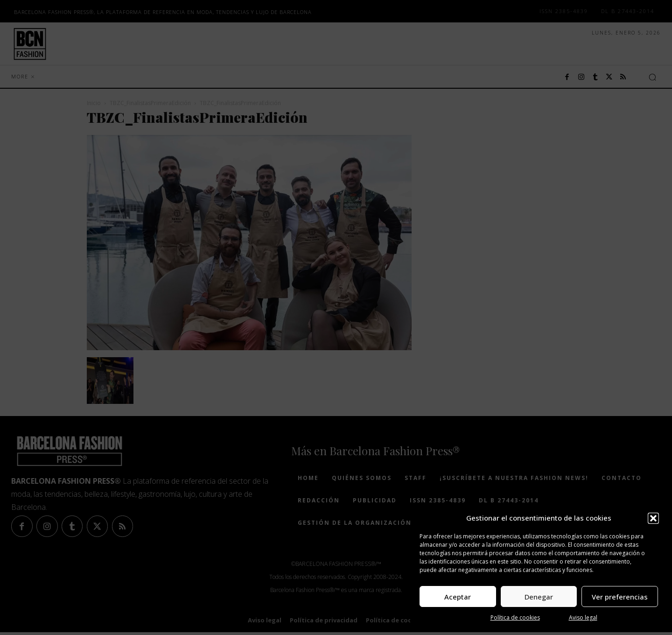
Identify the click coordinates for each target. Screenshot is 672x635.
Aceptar (458, 597)
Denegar (539, 597)
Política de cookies (515, 617)
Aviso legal (583, 617)
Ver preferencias (620, 597)
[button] (653, 518)
